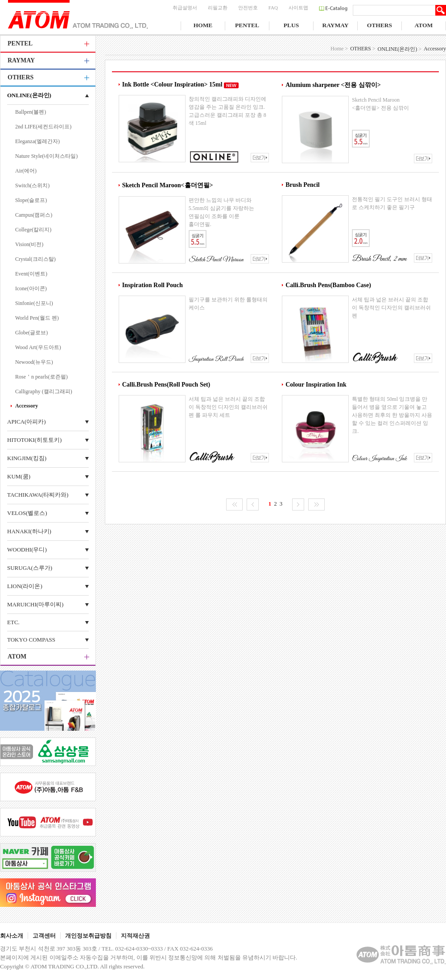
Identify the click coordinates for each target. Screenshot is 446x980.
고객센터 (44, 936)
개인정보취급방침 (88, 936)
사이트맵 (298, 8)
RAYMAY (335, 25)
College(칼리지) (33, 230)
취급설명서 (185, 8)
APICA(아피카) (27, 422)
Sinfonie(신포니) (34, 303)
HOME (203, 25)
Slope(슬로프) (31, 200)
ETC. (13, 622)
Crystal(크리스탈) (35, 259)
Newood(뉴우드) (34, 362)
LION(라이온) (25, 586)
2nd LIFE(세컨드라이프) (43, 127)
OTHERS (380, 25)
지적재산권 (135, 936)
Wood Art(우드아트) (38, 347)
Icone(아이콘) (31, 288)
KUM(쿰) (19, 476)
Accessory (27, 406)
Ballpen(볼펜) (31, 112)
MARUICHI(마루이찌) (35, 604)
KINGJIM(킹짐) (27, 458)
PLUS (291, 25)
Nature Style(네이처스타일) (46, 156)
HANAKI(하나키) (29, 531)
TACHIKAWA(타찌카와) (38, 495)
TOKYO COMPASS (31, 640)
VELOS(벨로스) (27, 513)
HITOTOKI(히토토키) (34, 440)
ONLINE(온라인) (29, 95)
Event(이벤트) (31, 274)
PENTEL (247, 25)
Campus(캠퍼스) (34, 215)
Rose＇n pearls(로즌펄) (41, 377)
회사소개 (12, 936)
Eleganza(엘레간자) (37, 141)
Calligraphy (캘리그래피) (44, 391)
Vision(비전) (29, 244)
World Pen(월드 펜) (37, 318)
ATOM (424, 25)
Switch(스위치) (32, 185)
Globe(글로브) (31, 333)
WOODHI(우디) (27, 550)
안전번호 (248, 8)
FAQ (273, 8)
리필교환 (218, 8)
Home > (339, 49)
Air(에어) (26, 171)
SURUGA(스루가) (30, 568)
